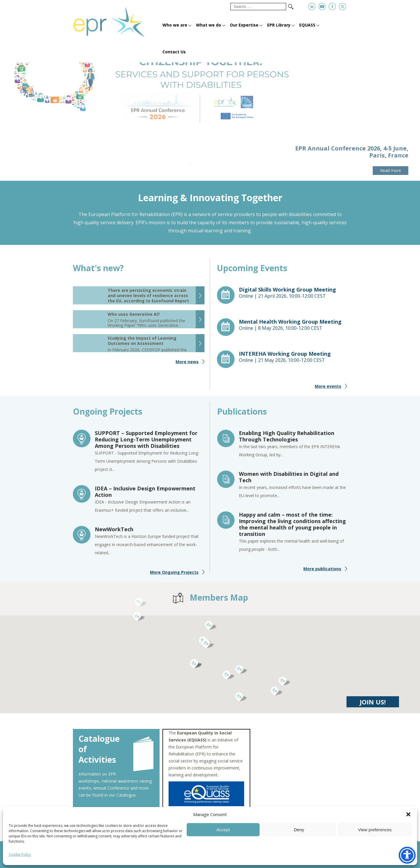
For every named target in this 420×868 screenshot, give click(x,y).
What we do (209, 25)
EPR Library (279, 25)
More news (187, 365)
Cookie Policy (20, 854)
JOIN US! (373, 705)
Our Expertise (244, 25)
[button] (408, 814)
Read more (391, 170)
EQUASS (307, 25)
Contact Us (174, 52)
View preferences (375, 830)
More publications (322, 572)
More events (328, 389)
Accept (223, 830)
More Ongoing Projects (174, 575)
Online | (293, 296)
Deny (299, 830)
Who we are (175, 25)
